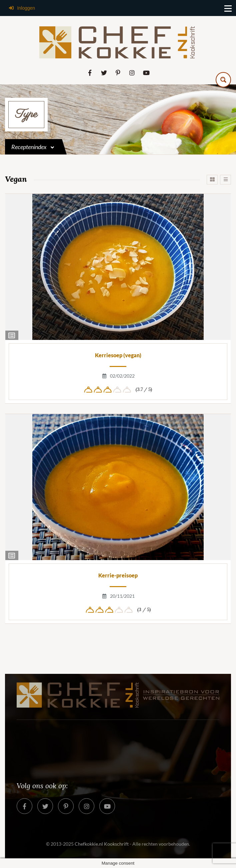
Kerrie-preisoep (118, 575)
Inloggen (22, 8)
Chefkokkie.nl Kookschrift (102, 844)
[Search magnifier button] (223, 80)
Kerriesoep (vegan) (118, 355)
